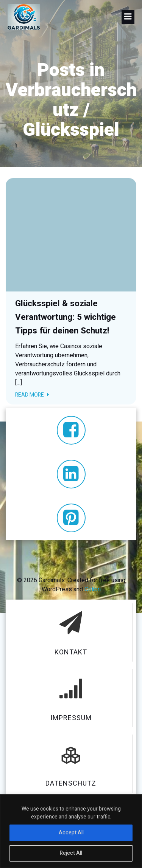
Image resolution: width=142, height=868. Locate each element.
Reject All (71, 853)
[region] (71, 831)
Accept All (71, 833)
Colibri (93, 589)
